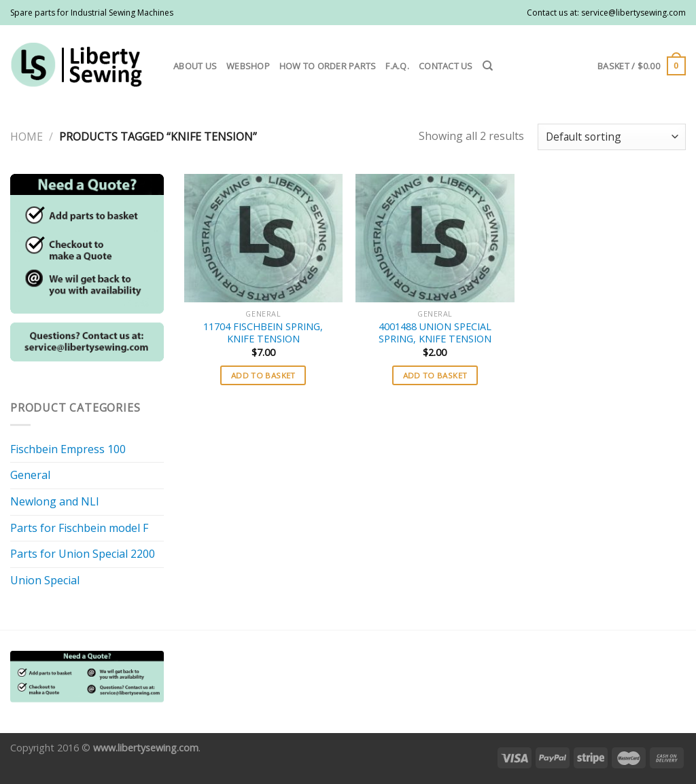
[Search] (488, 66)
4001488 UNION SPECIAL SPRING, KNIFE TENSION (435, 333)
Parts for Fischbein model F (79, 528)
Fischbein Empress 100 (68, 449)
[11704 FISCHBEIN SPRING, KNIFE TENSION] (263, 238)
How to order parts (328, 66)
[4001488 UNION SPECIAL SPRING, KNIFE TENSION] (435, 238)
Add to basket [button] (263, 375)
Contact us (446, 66)
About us (195, 66)
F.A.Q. (397, 66)
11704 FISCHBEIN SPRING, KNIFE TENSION (263, 333)
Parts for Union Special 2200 (83, 554)
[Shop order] (612, 137)
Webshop (248, 66)
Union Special (45, 580)
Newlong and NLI (55, 501)
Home (27, 137)
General (30, 475)
